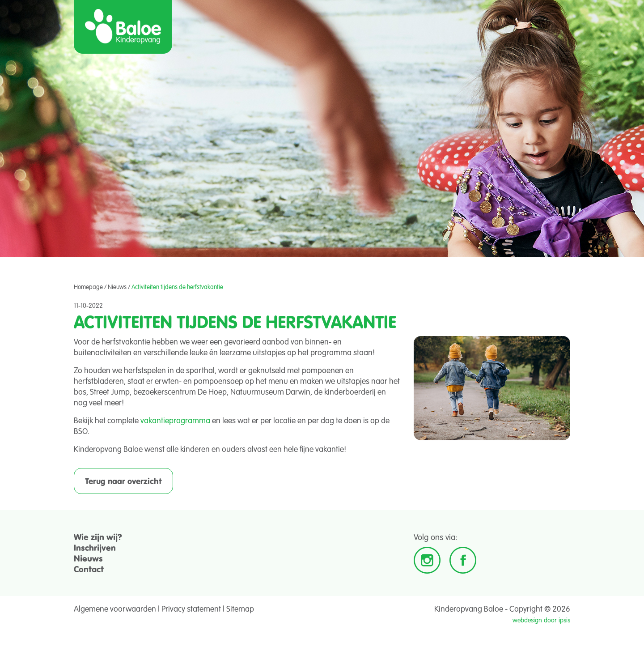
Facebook (463, 560)
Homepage (88, 287)
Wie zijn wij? (98, 537)
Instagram (427, 560)
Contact (89, 569)
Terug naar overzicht (123, 481)
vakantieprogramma (175, 420)
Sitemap (240, 609)
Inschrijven (95, 547)
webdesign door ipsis (541, 620)
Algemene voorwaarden (115, 609)
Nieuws (117, 287)
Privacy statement (191, 609)
